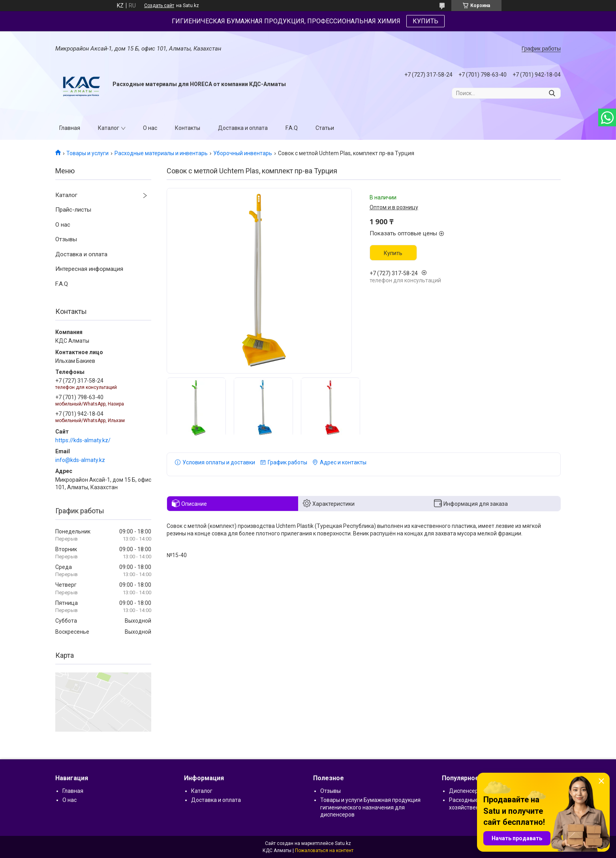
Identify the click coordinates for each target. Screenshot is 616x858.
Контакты (188, 128)
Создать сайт (159, 6)
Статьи (325, 128)
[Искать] (552, 93)
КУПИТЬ (425, 21)
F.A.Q (292, 128)
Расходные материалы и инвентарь (161, 153)
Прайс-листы (73, 210)
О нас (150, 128)
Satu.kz (343, 843)
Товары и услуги (87, 153)
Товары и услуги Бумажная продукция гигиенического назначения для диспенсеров (370, 807)
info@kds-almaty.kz (80, 460)
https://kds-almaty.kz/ (83, 440)
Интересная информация (89, 269)
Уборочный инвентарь (243, 153)
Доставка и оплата (243, 128)
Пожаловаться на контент (324, 850)
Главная (70, 128)
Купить (393, 253)
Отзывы (66, 239)
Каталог (109, 128)
